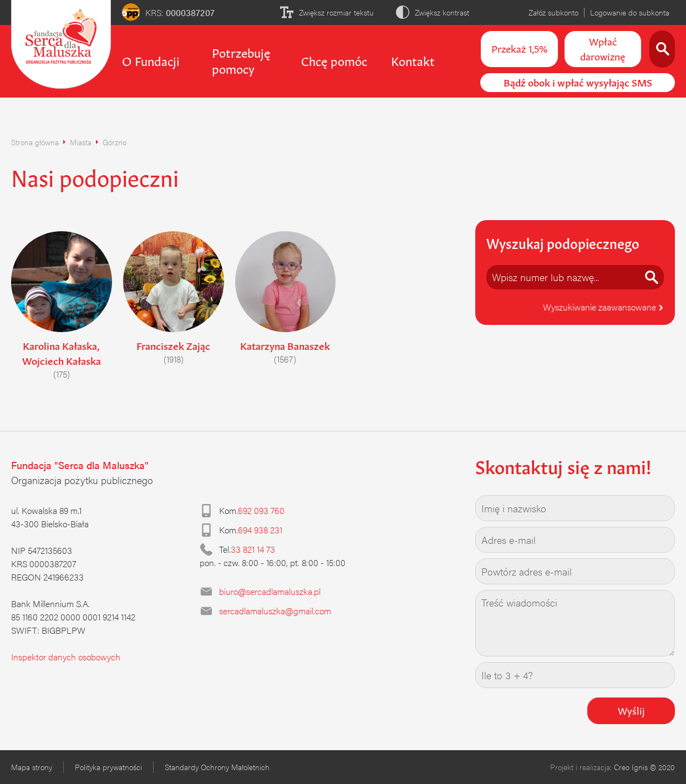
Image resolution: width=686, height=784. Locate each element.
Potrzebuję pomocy (241, 60)
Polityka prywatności (108, 767)
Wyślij (631, 710)
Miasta (81, 142)
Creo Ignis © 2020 (644, 767)
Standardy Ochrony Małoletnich (217, 767)
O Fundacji (151, 60)
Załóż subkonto (553, 12)
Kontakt (413, 60)
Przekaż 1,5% (519, 48)
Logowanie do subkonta (630, 12)
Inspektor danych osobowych (66, 657)
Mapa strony (32, 767)
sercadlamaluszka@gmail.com (275, 611)
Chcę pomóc (334, 60)
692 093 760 (261, 510)
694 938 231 (260, 530)
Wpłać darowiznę (603, 48)
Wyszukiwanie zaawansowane (603, 307)
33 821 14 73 (253, 549)
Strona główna (35, 142)
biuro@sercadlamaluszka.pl (270, 591)
